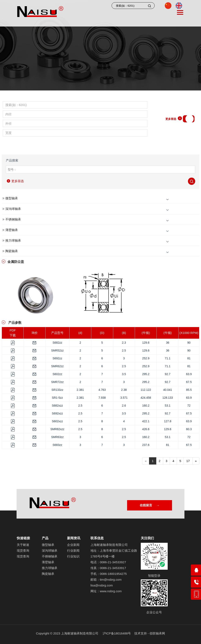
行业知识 (73, 556)
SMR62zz (57, 366)
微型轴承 (12, 198)
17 (188, 461)
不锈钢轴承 (13, 219)
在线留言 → (149, 505)
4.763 (102, 390)
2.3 (124, 343)
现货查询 (23, 551)
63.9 (189, 374)
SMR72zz (57, 382)
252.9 (146, 358)
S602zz (57, 374)
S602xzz (57, 421)
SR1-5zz (57, 398)
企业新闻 (73, 545)
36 (168, 343)
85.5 (189, 390)
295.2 (146, 374)
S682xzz (57, 406)
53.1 (168, 406)
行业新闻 (73, 551)
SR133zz (57, 390)
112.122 (146, 390)
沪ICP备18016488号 (117, 633)
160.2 (146, 406)
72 (189, 406)
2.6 (124, 406)
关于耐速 (23, 545)
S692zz (57, 358)
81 (189, 358)
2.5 (124, 350)
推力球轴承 (13, 240)
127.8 (168, 421)
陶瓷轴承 (12, 251)
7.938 (102, 398)
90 (189, 343)
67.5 (189, 382)
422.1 (146, 421)
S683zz (57, 445)
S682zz (57, 343)
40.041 (168, 390)
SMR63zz (57, 437)
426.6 (146, 429)
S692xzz (57, 413)
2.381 (80, 390)
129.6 (146, 343)
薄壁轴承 (12, 230)
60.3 (189, 429)
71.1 (168, 358)
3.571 (124, 398)
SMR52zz (57, 350)
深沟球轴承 (13, 209)
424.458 (146, 398)
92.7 (168, 374)
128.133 (168, 398)
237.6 (146, 445)
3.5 (124, 374)
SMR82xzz (57, 429)
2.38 (124, 390)
